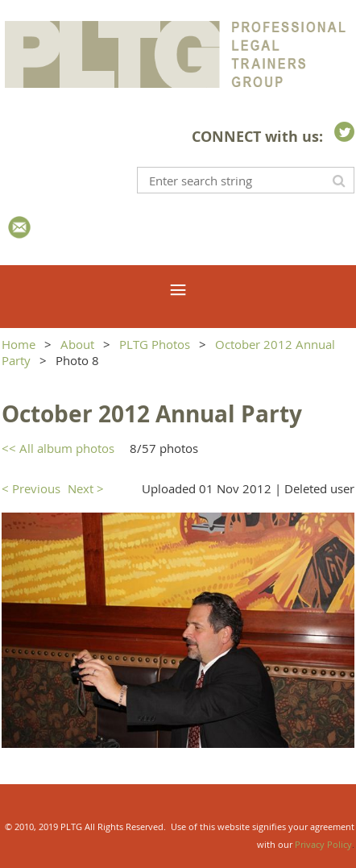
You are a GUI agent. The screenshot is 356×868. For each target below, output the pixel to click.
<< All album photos (58, 448)
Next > (86, 488)
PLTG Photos (155, 344)
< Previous (31, 488)
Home (19, 344)
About (77, 344)
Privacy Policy (323, 844)
